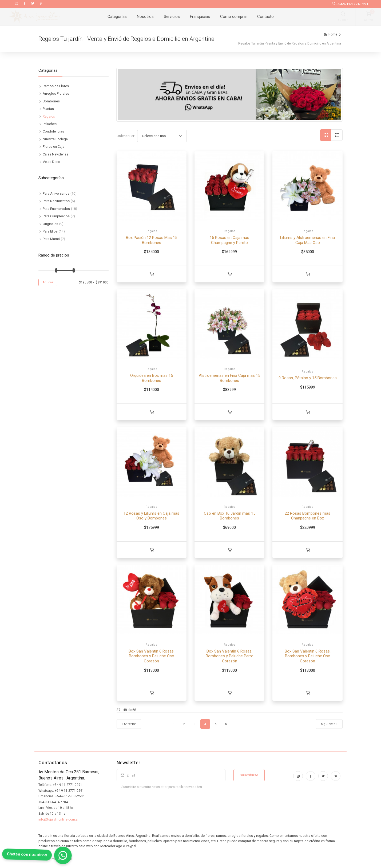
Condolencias (53, 131)
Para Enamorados (56, 209)
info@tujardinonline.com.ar (59, 819)
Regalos (151, 231)
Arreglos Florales (56, 93)
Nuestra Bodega (55, 139)
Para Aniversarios (56, 193)
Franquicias (200, 17)
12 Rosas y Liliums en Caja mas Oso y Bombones (151, 516)
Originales (50, 224)
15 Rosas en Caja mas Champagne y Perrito (229, 240)
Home (333, 34)
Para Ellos (50, 231)
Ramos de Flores (56, 86)
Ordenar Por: (126, 136)
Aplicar (48, 282)
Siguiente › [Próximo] (329, 724)
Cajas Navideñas (55, 154)
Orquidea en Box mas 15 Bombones (152, 378)
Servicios (172, 17)
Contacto (265, 17)
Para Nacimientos (56, 201)
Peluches (50, 124)
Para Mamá (51, 239)
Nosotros (145, 17)
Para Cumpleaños (56, 216)
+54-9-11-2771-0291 (350, 4)
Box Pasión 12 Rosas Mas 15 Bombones (152, 240)
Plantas (48, 109)
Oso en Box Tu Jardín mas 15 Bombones (230, 516)
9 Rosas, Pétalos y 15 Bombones (308, 378)
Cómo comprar (234, 17)
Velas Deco (51, 162)
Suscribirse (249, 775)
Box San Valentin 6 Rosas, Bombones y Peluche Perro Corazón (230, 656)
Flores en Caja (53, 147)
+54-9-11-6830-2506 (70, 796)
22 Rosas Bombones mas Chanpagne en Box (307, 516)
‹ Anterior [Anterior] (129, 724)
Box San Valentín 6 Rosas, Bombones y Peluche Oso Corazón (152, 656)
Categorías (117, 17)
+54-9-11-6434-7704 (53, 802)
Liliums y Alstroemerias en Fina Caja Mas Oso (307, 240)
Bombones (51, 101)
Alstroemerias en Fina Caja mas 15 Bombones (229, 378)
